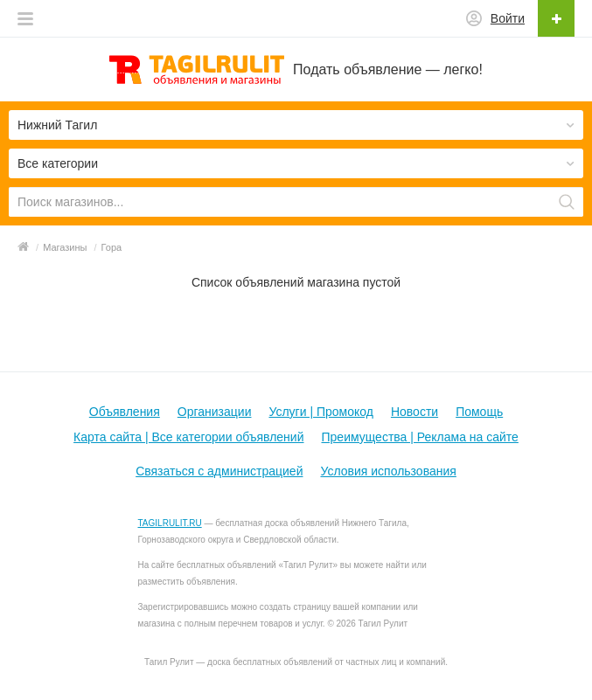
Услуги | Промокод (320, 412)
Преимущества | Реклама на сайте (420, 437)
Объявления (125, 412)
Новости (414, 412)
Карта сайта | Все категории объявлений (188, 437)
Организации (215, 412)
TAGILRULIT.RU (170, 523)
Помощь (479, 412)
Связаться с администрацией (219, 471)
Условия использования (388, 471)
